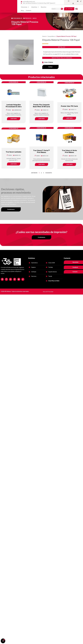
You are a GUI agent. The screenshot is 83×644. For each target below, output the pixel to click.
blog (22, 11)
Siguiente (49, 174)
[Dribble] (78, 1)
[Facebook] (66, 1)
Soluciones (25, 7)
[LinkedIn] (75, 1)
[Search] (62, 9)
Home (44, 36)
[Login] (73, 4)
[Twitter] (72, 1)
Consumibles (51, 36)
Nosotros (44, 7)
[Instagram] (69, 1)
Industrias (35, 7)
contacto (29, 11)
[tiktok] (81, 1)
